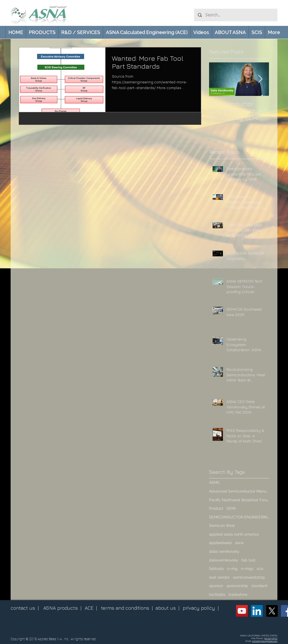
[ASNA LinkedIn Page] (257, 611)
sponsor (216, 586)
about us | (167, 608)
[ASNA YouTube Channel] (242, 611)
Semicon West (222, 525)
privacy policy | (201, 608)
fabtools (216, 569)
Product (216, 508)
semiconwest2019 (249, 577)
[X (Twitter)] (272, 611)
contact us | (25, 608)
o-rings (247, 569)
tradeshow (238, 594)
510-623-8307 (271, 638)
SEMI (231, 508)
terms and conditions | (127, 608)
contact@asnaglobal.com (265, 641)
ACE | (91, 608)
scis (260, 569)
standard (259, 586)
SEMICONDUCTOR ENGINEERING (239, 517)
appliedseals (220, 543)
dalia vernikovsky (224, 551)
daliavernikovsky (224, 560)
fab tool (248, 560)
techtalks (217, 594)
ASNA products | (62, 608)
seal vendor (219, 577)
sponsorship (237, 586)
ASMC (215, 482)
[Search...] (235, 15)
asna (239, 543)
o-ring (232, 569)
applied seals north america (234, 534)
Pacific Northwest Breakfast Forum (239, 500)
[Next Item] (260, 79)
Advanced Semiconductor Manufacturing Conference (239, 491)
